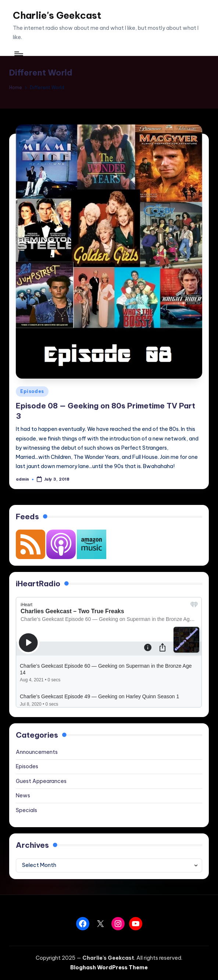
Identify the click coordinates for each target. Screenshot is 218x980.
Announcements (37, 752)
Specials (26, 810)
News (23, 795)
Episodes (32, 391)
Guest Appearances (41, 781)
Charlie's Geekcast (57, 15)
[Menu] (18, 53)
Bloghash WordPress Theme (109, 967)
